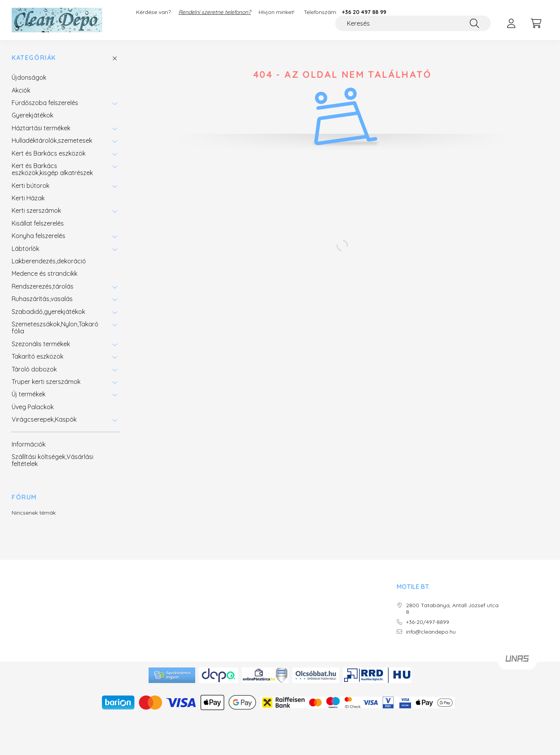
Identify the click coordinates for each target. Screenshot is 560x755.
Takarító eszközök (38, 356)
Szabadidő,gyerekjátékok (48, 312)
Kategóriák (34, 58)
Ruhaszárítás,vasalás (42, 299)
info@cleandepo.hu (431, 632)
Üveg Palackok (33, 407)
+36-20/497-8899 (428, 622)
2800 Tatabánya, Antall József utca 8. (452, 609)
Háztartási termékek (41, 128)
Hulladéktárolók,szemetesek (52, 140)
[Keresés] (413, 23)
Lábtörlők (25, 249)
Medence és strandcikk (45, 273)
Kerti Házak (28, 198)
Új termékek (29, 394)
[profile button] (511, 23)
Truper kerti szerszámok (46, 382)
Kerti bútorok (31, 186)
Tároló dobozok (34, 369)
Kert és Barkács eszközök (49, 153)
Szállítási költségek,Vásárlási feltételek (52, 460)
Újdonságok (29, 77)
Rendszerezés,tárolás (43, 286)
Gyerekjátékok (32, 115)
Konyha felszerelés (38, 236)
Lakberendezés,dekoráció (49, 261)
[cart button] (536, 23)
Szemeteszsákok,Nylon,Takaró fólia (55, 328)
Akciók (21, 90)
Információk (29, 444)
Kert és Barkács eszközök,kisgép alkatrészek (52, 169)
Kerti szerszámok (36, 210)
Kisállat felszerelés (38, 223)
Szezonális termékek (41, 344)
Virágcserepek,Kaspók (44, 419)
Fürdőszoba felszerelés (45, 103)
